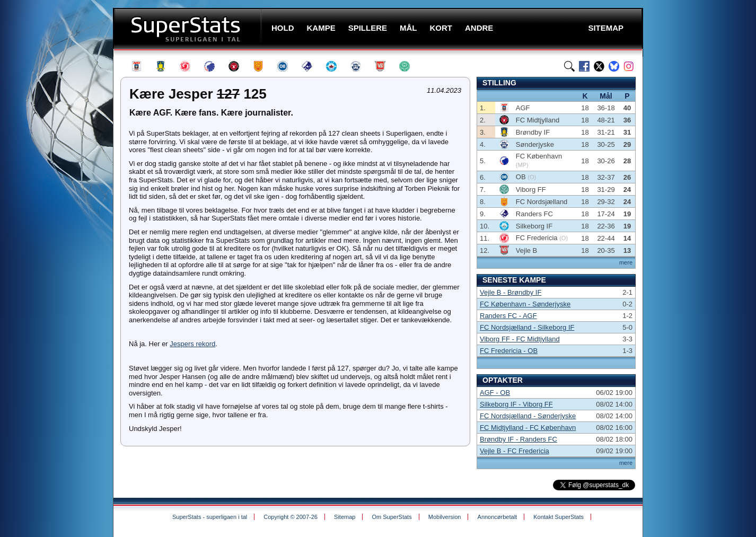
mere (626, 262)
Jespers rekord (192, 344)
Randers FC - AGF (508, 316)
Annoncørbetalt (498, 517)
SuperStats (188, 28)
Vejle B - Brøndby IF (511, 292)
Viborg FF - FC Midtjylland (520, 339)
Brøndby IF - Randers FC (518, 439)
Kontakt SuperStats (559, 517)
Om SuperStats (392, 517)
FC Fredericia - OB (509, 351)
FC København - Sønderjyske (525, 304)
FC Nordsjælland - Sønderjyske (528, 416)
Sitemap (345, 517)
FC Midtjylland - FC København (528, 428)
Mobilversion (445, 517)
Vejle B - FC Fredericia (515, 451)
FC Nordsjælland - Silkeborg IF (527, 327)
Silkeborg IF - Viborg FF (516, 404)
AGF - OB (495, 393)
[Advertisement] (49, 209)
